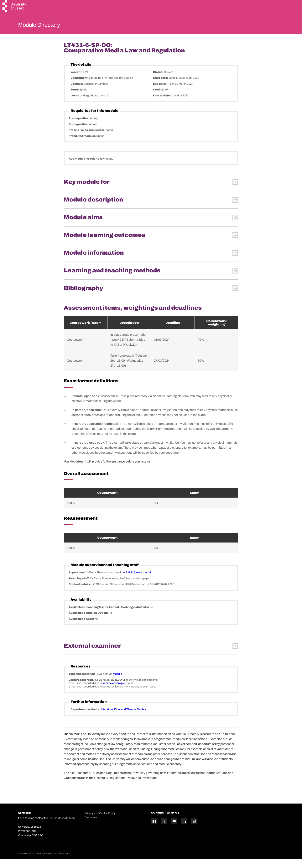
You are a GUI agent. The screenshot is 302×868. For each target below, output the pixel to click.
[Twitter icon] (164, 830)
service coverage (113, 692)
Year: (74, 81)
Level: (75, 105)
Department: (80, 87)
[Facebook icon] (154, 830)
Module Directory (44, 26)
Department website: (86, 719)
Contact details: (80, 593)
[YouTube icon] (174, 830)
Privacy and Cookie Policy (100, 822)
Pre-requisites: (79, 128)
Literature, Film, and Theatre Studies (123, 719)
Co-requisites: (79, 133)
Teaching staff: (79, 587)
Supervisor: (77, 582)
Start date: (161, 87)
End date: (160, 93)
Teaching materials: (83, 683)
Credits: (159, 99)
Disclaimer (91, 827)
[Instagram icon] (194, 830)
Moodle (117, 683)
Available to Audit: (82, 628)
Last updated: (163, 105)
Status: (158, 81)
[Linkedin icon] (184, 830)
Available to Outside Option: (89, 622)
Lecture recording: (82, 689)
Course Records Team (62, 827)
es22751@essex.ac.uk (137, 582)
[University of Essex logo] (14, 7)
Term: (75, 99)
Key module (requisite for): (87, 168)
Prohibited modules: (83, 145)
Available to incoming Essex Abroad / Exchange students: (109, 616)
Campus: (77, 93)
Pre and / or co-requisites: (87, 139)
